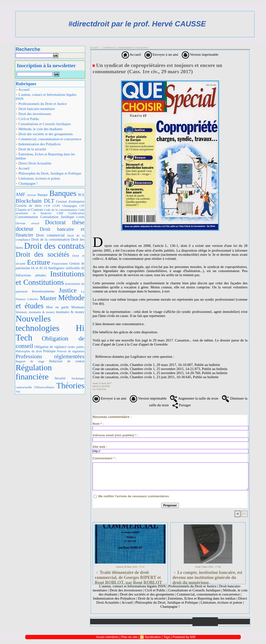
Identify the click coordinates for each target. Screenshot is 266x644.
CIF (82, 206)
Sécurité (60, 378)
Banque (43, 195)
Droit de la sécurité (31, 149)
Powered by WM (184, 637)
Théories (70, 386)
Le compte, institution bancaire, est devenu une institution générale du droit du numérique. (207, 576)
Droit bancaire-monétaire (35, 109)
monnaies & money (70, 312)
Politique (49, 351)
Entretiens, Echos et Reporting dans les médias (45, 156)
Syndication (153, 637)
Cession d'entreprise (70, 201)
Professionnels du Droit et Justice (41, 104)
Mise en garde (57, 307)
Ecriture (38, 262)
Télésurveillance (44, 387)
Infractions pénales (31, 275)
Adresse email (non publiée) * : (115, 435)
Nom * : (98, 424)
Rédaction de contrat (67, 361)
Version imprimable (200, 55)
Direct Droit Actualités (33, 163)
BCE (81, 195)
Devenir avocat (27, 223)
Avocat (31, 195)
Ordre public (76, 347)
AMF (20, 194)
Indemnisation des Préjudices (38, 144)
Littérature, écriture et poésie (38, 178)
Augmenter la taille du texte (194, 398)
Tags (167, 637)
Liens (180, 622)
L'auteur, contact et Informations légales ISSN (46, 97)
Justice (68, 290)
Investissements (43, 291)
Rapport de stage (30, 361)
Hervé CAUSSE (101, 386)
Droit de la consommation (51, 239)
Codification (76, 213)
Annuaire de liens (205, 622)
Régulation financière (34, 372)
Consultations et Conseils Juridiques (43, 124)
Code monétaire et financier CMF (50, 211)
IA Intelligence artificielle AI (64, 268)
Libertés (33, 299)
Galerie (129, 622)
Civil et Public (27, 119)
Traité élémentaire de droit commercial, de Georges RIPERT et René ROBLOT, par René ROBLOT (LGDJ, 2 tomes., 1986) (128, 576)
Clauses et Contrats (29, 210)
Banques (63, 193)
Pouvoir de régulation (71, 351)
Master (48, 298)
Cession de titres (29, 206)
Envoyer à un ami (161, 55)
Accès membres (107, 637)
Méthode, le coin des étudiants (39, 129)
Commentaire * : (105, 458)
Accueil (23, 90)
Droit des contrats (54, 246)
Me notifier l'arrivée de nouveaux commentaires (134, 496)
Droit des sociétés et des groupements (44, 134)
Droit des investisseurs (33, 114)
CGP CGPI (52, 206)
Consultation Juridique (57, 217)
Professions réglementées (50, 356)
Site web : (100, 447)
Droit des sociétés (42, 254)
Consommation (27, 217)
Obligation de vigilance (50, 347)
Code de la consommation (60, 210)
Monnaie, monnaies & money (35, 312)
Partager (182, 405)
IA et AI (37, 268)
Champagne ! (27, 183)
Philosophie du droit (29, 351)
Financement (60, 264)
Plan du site (234, 622)
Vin (18, 392)
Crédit (80, 217)
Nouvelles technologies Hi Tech (50, 328)
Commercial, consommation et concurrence (48, 139)
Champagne (70, 206)
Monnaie (78, 307)
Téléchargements (154, 622)
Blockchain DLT (35, 201)
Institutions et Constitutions (50, 278)
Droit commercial (50, 235)
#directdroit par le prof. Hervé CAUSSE (137, 24)
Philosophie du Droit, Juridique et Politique (48, 173)
